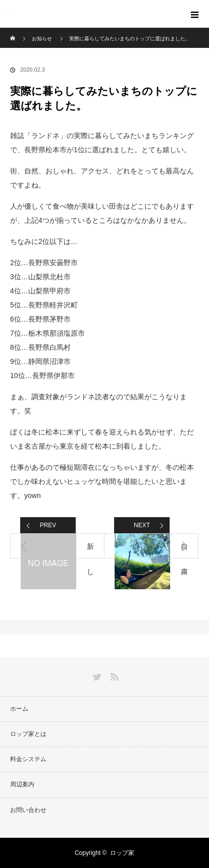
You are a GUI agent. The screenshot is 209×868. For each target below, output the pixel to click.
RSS (113, 675)
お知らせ (42, 39)
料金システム (28, 759)
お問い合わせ (28, 810)
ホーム (19, 709)
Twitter (96, 675)
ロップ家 (9, 14)
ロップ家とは (28, 734)
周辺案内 (22, 784)
